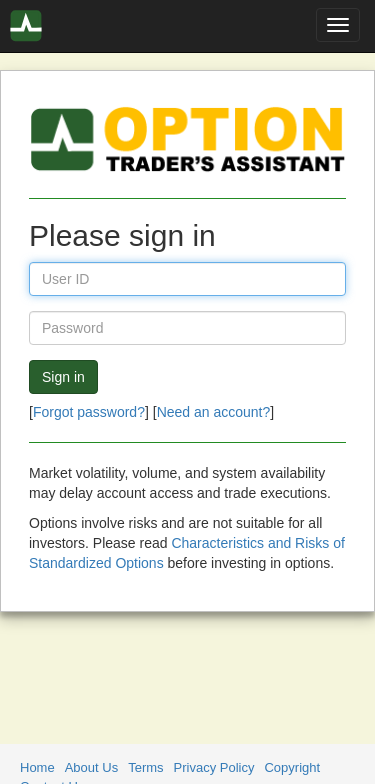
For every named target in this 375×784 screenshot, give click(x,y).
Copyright (292, 767)
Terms (145, 767)
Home (37, 767)
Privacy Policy (214, 767)
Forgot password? (89, 412)
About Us (91, 767)
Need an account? (214, 412)
